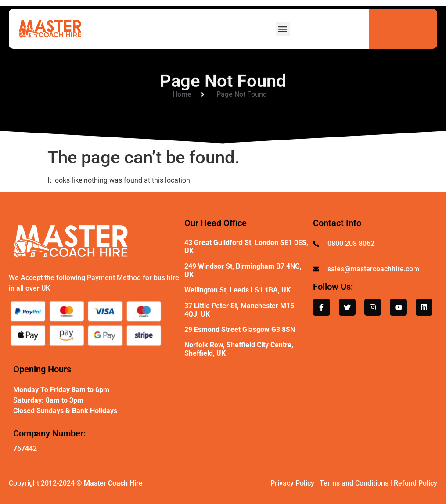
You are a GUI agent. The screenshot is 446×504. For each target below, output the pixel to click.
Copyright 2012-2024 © (76, 483)
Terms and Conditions (354, 483)
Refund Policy (415, 483)
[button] (283, 29)
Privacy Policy (292, 483)
